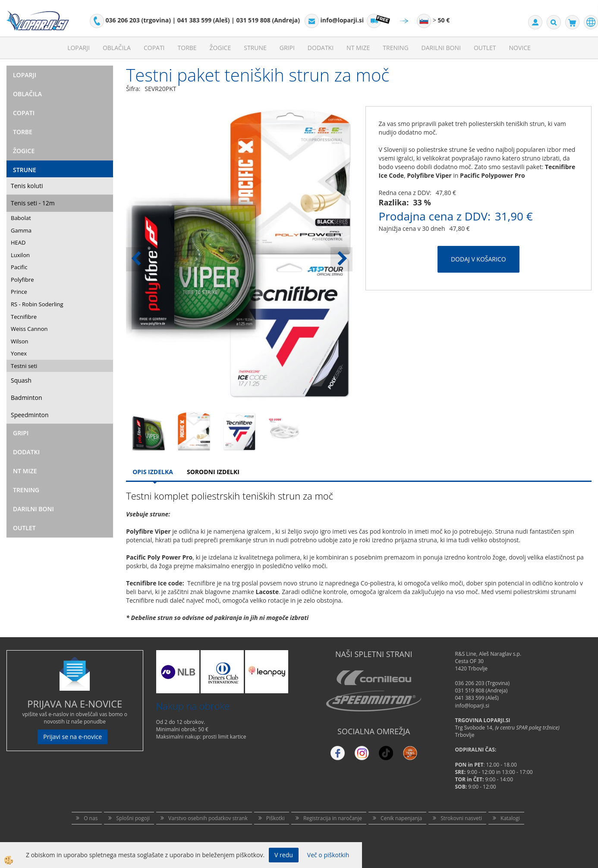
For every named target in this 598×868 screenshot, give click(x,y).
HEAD (18, 242)
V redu (284, 855)
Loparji (79, 48)
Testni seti (24, 366)
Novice (520, 48)
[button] (341, 259)
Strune (255, 48)
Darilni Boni (441, 48)
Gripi (287, 48)
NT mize (358, 48)
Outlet (485, 48)
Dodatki (321, 48)
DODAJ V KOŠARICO (478, 259)
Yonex (19, 353)
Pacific (19, 267)
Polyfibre (22, 280)
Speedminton (30, 415)
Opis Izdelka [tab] (153, 472)
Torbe (187, 48)
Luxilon (20, 255)
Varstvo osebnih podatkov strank (208, 818)
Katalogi (510, 818)
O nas (91, 818)
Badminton (26, 398)
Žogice (220, 48)
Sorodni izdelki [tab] (213, 472)
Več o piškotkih (328, 855)
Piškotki (275, 818)
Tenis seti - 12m (33, 203)
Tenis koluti (27, 186)
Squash (21, 380)
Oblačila (117, 48)
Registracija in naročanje (333, 818)
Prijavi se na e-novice (72, 737)
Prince (19, 292)
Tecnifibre (24, 317)
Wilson (20, 341)
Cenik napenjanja (401, 818)
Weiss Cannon (29, 329)
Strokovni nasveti (461, 818)
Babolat (21, 218)
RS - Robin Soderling (37, 304)
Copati (154, 48)
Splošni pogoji (133, 818)
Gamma (21, 230)
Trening (395, 48)
